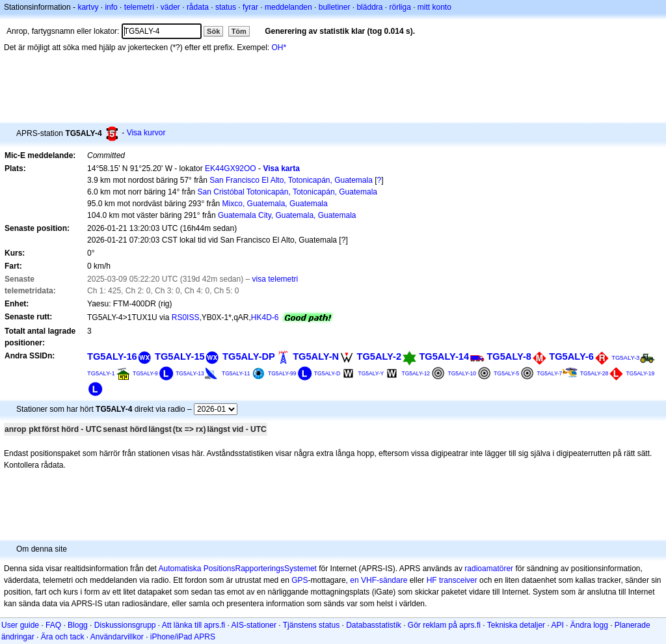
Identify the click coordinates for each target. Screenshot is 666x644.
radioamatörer (489, 569)
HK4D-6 (265, 317)
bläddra (369, 7)
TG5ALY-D (327, 373)
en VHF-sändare (379, 580)
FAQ (53, 625)
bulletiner (335, 7)
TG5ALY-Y (371, 373)
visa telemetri (275, 279)
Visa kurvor (146, 133)
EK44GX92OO (231, 168)
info (111, 7)
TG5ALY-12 (416, 373)
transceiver (458, 580)
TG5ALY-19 (641, 373)
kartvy (88, 7)
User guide (20, 625)
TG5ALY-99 (282, 373)
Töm (239, 31)
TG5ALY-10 (462, 373)
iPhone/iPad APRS (183, 637)
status (226, 7)
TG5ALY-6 (571, 356)
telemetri (139, 7)
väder (170, 7)
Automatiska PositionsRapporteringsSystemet (237, 569)
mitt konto (434, 7)
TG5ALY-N (316, 356)
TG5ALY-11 (236, 373)
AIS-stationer (254, 625)
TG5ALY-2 (380, 356)
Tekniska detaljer (516, 625)
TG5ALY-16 (112, 356)
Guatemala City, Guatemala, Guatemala (287, 215)
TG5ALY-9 (145, 373)
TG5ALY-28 (594, 373)
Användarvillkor (117, 637)
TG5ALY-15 (180, 356)
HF (432, 580)
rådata (198, 7)
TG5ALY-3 (625, 357)
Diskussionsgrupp (125, 625)
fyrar (250, 7)
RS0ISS (186, 317)
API (557, 625)
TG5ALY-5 (506, 373)
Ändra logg (589, 625)
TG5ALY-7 (550, 373)
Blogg (78, 625)
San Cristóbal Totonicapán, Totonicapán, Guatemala (287, 192)
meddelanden (288, 7)
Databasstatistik (374, 625)
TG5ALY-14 (444, 356)
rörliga (400, 7)
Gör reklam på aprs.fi (444, 625)
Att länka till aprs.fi (193, 625)
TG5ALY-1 (101, 373)
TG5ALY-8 (509, 356)
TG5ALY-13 (190, 373)
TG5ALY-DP (249, 356)
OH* (279, 47)
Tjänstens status (311, 625)
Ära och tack (63, 637)
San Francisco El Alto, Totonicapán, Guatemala (291, 180)
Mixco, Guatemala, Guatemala (275, 204)
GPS (300, 580)
